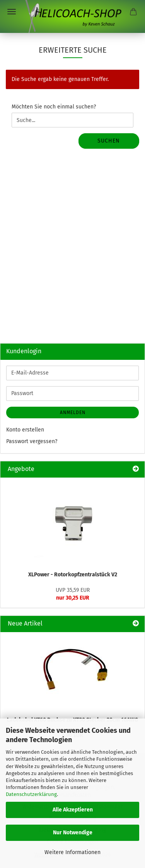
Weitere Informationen (72, 852)
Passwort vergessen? (32, 441)
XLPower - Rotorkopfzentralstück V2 (73, 575)
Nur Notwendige (73, 833)
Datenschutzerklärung (31, 794)
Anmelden (73, 413)
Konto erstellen (25, 430)
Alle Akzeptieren (73, 810)
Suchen (109, 141)
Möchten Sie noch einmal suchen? (54, 107)
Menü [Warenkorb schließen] (12, 12)
